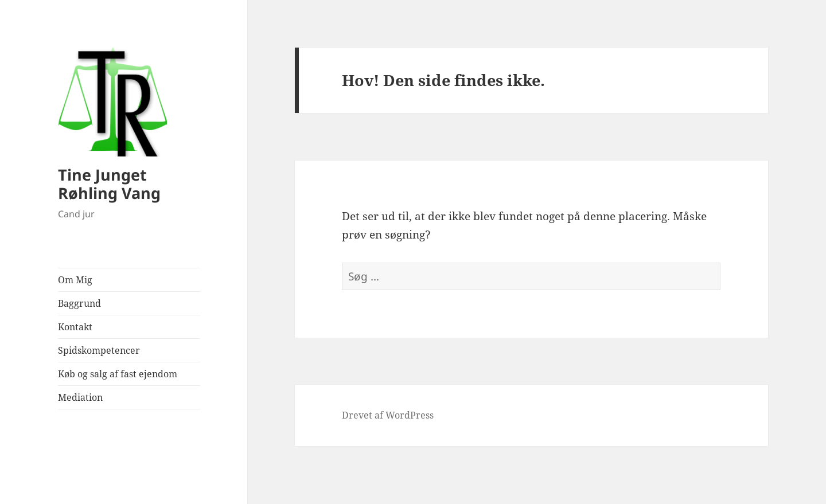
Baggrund (79, 303)
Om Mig (75, 280)
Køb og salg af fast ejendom (118, 374)
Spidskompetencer (99, 350)
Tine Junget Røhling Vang (109, 184)
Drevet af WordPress (388, 415)
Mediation (80, 397)
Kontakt (75, 327)
